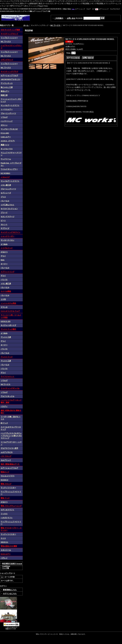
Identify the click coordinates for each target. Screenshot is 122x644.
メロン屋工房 (6, 185)
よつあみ (4, 244)
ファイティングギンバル (10, 388)
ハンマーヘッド (7, 121)
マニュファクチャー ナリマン (11, 154)
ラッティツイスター (8, 488)
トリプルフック (7, 248)
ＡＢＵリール (6, 550)
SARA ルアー (6, 137)
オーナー (4, 264)
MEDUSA (4, 542)
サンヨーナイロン (8, 240)
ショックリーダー (8, 236)
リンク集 (6, 568)
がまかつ (4, 252)
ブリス (3, 197)
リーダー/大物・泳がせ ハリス (10, 418)
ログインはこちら (10, 594)
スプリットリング (8, 272)
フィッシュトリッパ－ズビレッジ (11, 100)
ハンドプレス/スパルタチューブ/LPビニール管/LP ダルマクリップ (11, 436)
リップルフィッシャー (9, 38)
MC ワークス (6, 42)
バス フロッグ (6, 456)
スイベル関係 (6, 291)
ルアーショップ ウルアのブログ (109, 9)
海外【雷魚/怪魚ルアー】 (10, 464)
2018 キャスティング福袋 (10, 30)
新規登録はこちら (10, 590)
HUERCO (4, 480)
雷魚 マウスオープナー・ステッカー (11, 529)
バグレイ (4, 558)
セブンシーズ (6, 193)
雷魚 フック (5, 498)
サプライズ (5, 228)
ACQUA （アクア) (8, 141)
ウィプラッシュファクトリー (11, 493)
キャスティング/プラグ (9, 72)
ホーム (26, 25)
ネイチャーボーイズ (8, 325)
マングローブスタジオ (9, 129)
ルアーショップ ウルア (9, 76)
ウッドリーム (6, 159)
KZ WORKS (5, 173)
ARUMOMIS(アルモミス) (10, 79)
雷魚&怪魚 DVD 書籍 (9, 546)
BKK (3, 260)
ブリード (4, 213)
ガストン (4, 125)
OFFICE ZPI (6, 321)
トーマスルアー (7, 109)
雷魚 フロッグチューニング (11, 506)
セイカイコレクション (9, 209)
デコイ (3, 256)
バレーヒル (5, 201)
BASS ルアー (6, 554)
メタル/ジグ (5, 177)
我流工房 (4, 95)
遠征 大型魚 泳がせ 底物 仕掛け (11, 412)
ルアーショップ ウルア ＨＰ (85, 9)
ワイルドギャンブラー (9, 169)
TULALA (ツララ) (8, 476)
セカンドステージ (8, 217)
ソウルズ (4, 117)
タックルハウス (7, 149)
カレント (4, 224)
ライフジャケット (8, 377)
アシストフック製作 (8, 329)
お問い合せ (71, 18)
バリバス (4, 280)
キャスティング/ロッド (9, 34)
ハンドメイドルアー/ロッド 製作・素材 (11, 401)
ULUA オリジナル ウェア (10, 311)
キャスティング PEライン (10, 232)
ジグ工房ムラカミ (8, 205)
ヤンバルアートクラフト (10, 105)
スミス (3, 538)
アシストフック (7, 357)
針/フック (4, 423)
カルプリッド (6, 460)
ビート (3, 221)
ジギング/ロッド (7, 60)
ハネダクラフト (7, 518)
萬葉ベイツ (5, 145)
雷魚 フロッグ (6, 484)
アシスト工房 (6, 337)
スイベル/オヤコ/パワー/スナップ (11, 428)
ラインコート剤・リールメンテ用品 (11, 316)
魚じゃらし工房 (7, 87)
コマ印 (3, 299)
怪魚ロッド (5, 472)
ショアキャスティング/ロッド (11, 47)
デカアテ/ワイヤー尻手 (9, 448)
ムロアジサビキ (7, 452)
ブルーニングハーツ (8, 113)
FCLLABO (5, 133)
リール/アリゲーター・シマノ (11, 443)
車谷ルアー (5, 91)
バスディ (4, 406)
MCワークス (6, 384)
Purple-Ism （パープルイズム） (11, 164)
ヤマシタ (4, 307)
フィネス (4, 514)
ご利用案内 (59, 18)
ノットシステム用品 (8, 303)
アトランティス (7, 83)
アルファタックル (8, 396)
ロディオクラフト (8, 510)
